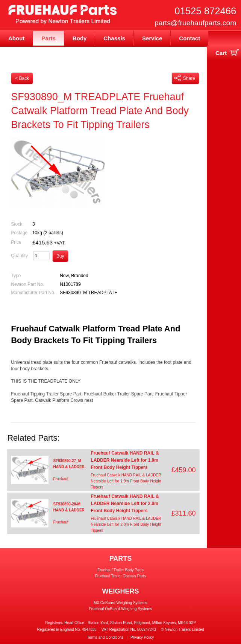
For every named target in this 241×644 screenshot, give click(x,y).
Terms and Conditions (105, 637)
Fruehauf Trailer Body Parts (120, 570)
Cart (221, 53)
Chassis (114, 38)
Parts (49, 38)
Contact (189, 38)
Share (185, 78)
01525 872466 (205, 11)
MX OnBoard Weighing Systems (120, 603)
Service (152, 38)
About (16, 38)
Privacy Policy (142, 637)
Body (80, 38)
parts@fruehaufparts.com (195, 23)
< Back (22, 78)
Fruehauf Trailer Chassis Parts (120, 576)
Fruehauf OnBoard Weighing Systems (120, 609)
